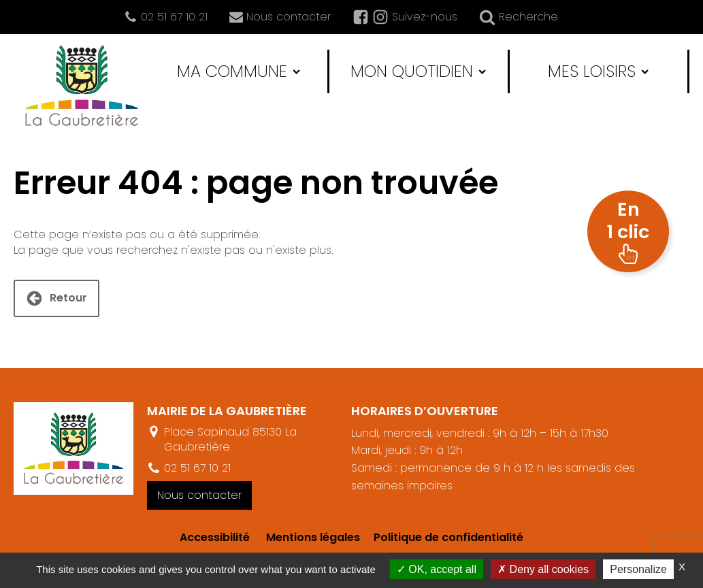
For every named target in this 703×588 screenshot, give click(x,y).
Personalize (638, 569)
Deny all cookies (543, 569)
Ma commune (239, 71)
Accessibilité (215, 537)
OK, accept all (437, 569)
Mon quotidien (418, 71)
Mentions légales (313, 537)
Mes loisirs (598, 71)
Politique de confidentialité (442, 537)
